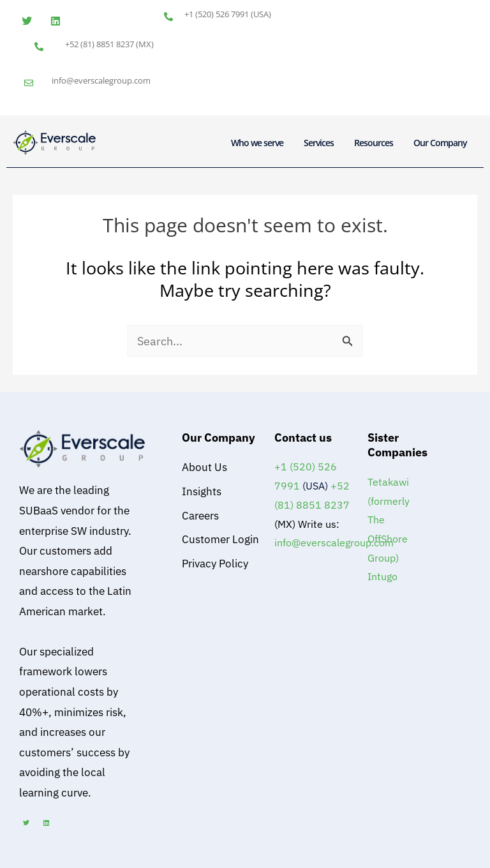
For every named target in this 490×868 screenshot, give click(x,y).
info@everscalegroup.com (101, 80)
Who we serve (257, 143)
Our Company (440, 143)
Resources (374, 143)
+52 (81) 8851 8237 (100, 44)
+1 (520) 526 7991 (217, 14)
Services (319, 143)
